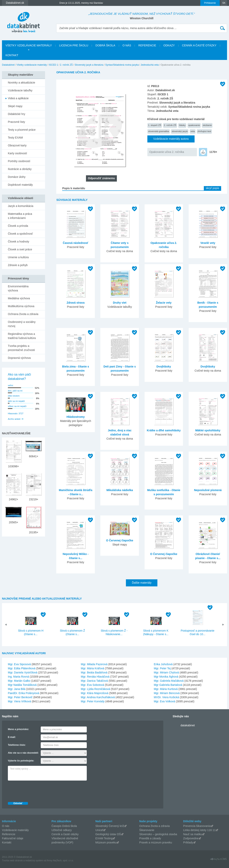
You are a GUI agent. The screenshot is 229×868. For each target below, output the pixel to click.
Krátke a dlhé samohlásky (164, 430)
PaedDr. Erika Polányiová (24, 693)
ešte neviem (14, 396)
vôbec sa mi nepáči (17, 406)
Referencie (147, 45)
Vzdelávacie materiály (15, 830)
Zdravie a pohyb (18, 265)
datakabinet (188, 725)
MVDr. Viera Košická (166, 697)
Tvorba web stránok (12, 861)
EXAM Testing (104, 838)
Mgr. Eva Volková (164, 701)
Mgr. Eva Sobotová (92, 685)
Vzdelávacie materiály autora (171, 139)
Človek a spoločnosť (20, 234)
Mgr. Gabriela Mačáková (169, 681)
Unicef (99, 830)
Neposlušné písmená (208, 490)
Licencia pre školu (74, 45)
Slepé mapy (15, 106)
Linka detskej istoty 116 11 (199, 830)
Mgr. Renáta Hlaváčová (95, 677)
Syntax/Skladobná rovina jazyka (122, 65)
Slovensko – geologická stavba (158, 834)
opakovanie (194, 125)
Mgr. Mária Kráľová (92, 668)
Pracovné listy (16, 122)
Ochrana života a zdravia (23, 314)
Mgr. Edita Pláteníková (22, 668)
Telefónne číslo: (17, 745)
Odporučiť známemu (101, 178)
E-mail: (12, 737)
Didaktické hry (17, 114)
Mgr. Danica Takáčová (94, 681)
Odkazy (169, 45)
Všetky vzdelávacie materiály (29, 45)
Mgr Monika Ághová (166, 677)
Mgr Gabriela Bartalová (168, 685)
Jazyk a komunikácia (21, 206)
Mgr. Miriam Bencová (167, 693)
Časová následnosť (76, 243)
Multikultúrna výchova (21, 306)
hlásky (182, 125)
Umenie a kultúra (18, 257)
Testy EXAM (15, 138)
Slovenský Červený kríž (110, 826)
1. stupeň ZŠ (155, 125)
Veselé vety (208, 243)
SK (224, 3)
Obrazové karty (17, 145)
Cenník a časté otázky (199, 45)
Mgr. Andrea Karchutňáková (98, 697)
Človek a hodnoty (18, 242)
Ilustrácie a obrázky (20, 169)
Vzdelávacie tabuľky (20, 90)
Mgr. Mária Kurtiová (166, 689)
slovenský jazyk (180, 131)
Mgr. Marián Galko (19, 681)
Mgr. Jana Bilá (17, 689)
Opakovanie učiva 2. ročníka (167, 152)
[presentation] (38, 790)
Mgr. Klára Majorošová (95, 693)
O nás (127, 45)
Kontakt (12, 55)
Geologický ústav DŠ (108, 834)
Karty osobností (17, 153)
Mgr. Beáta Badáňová (94, 672)
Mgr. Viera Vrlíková (19, 701)
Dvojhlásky (164, 366)
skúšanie (207, 125)
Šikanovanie (147, 830)
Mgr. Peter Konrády (93, 701)
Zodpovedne (191, 838)
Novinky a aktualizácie (22, 83)
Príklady (188, 842)
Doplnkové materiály (20, 185)
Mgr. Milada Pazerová (94, 664)
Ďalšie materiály (142, 583)
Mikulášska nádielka (120, 490)
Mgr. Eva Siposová (19, 664)
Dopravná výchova (19, 358)
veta (193, 131)
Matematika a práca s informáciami (20, 216)
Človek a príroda (18, 226)
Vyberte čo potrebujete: (21, 761)
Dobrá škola (105, 45)
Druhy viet (120, 303)
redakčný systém (34, 861)
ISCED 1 (53, 65)
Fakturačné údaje (13, 838)
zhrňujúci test (204, 131)
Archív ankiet (14, 419)
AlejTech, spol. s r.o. (63, 861)
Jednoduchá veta (150, 65)
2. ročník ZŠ (66, 65)
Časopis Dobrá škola (64, 826)
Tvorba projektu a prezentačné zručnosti (21, 348)
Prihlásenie (210, 3)
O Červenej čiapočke (120, 540)
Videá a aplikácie (18, 98)
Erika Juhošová (163, 664)
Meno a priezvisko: (18, 729)
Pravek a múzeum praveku (156, 842)
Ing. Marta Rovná (18, 677)
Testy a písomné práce (22, 130)
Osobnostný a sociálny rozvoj (22, 324)
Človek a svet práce (20, 249)
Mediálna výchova (19, 298)
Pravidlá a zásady (150, 838)
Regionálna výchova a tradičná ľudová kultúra (22, 336)
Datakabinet (8, 65)
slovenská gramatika (159, 131)
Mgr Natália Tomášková (22, 685)
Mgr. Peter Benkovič (20, 697)
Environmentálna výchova (18, 288)
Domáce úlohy (17, 177)
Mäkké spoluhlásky (208, 430)
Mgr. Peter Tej (162, 668)
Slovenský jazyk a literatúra (89, 65)
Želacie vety (164, 303)
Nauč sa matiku (193, 834)
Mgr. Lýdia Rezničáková (96, 689)
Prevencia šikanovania (197, 826)
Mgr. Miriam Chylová (166, 672)
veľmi (10, 385)
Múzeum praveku (106, 842)
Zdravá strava (76, 303)
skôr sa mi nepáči (16, 401)
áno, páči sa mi (15, 391)
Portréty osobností (19, 161)
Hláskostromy (76, 417)
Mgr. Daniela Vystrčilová (23, 672)
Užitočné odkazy (62, 830)
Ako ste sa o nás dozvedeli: (23, 753)
